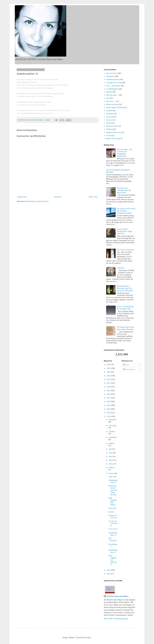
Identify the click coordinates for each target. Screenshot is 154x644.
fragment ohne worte (114, 132)
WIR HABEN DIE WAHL (113, 501)
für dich (111, 512)
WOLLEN (112, 508)
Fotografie (110, 76)
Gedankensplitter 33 (113, 481)
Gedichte (110, 111)
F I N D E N (113, 529)
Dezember (113, 420)
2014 (109, 409)
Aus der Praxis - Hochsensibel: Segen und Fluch (125, 231)
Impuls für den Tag (113, 139)
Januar (111, 473)
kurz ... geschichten (113, 86)
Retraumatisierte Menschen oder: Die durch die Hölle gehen (125, 288)
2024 (109, 372)
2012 (109, 416)
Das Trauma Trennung (125, 250)
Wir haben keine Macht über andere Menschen (126, 328)
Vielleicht (120, 268)
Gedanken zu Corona (114, 83)
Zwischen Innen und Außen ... (118, 596)
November (113, 426)
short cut (109, 120)
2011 (109, 570)
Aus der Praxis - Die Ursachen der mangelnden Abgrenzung (124, 153)
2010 (109, 574)
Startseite (58, 197)
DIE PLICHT (113, 540)
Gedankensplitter (112, 79)
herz (108, 98)
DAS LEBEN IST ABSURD (112, 560)
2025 (109, 368)
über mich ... (111, 101)
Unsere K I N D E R (113, 517)
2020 (109, 387)
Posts (126, 365)
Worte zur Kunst (112, 126)
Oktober (112, 431)
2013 (109, 413)
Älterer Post (93, 197)
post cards (110, 117)
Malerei (109, 92)
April (111, 460)
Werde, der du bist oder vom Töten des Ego (113, 490)
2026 (109, 365)
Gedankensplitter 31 (113, 551)
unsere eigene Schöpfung (115, 107)
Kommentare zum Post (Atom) (37, 201)
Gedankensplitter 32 (113, 534)
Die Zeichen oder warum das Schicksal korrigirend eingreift (126, 211)
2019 (109, 391)
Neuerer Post (22, 197)
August (111, 443)
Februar (112, 467)
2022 (109, 379)
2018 (109, 394)
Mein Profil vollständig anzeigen (116, 619)
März (111, 464)
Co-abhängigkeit (112, 89)
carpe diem (112, 477)
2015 (109, 405)
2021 (109, 383)
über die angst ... (112, 95)
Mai (111, 457)
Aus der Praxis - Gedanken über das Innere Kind (124, 190)
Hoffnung (110, 129)
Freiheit (109, 123)
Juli (110, 449)
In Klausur (110, 114)
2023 (109, 376)
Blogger (88, 638)
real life (109, 135)
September (113, 437)
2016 (109, 402)
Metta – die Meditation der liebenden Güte (125, 308)
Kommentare (129, 369)
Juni (111, 453)
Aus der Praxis (112, 73)
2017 (109, 398)
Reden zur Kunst (112, 104)
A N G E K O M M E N (113, 524)
